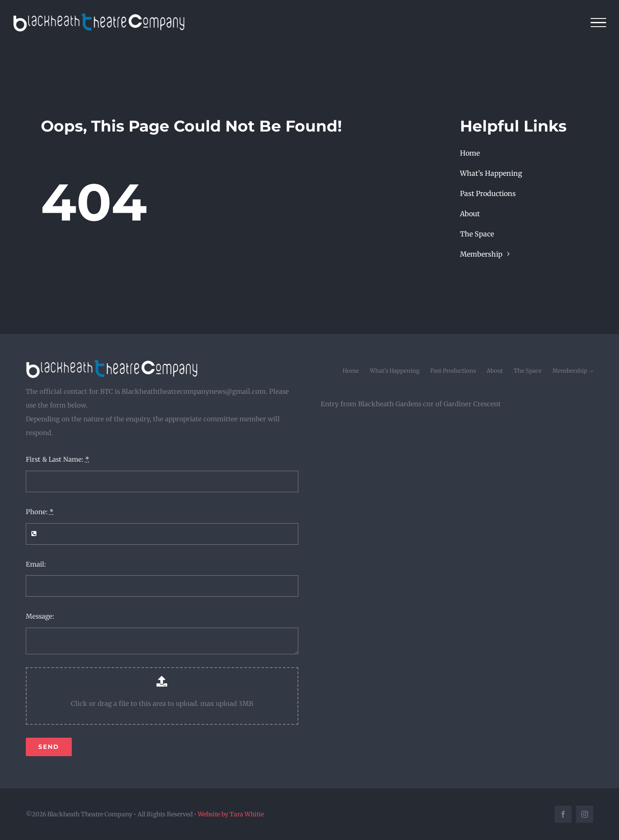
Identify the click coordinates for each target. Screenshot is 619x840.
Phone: (40, 512)
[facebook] (563, 814)
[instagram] (585, 814)
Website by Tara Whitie (231, 814)
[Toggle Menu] (599, 23)
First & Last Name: (58, 459)
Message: (40, 616)
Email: (36, 564)
